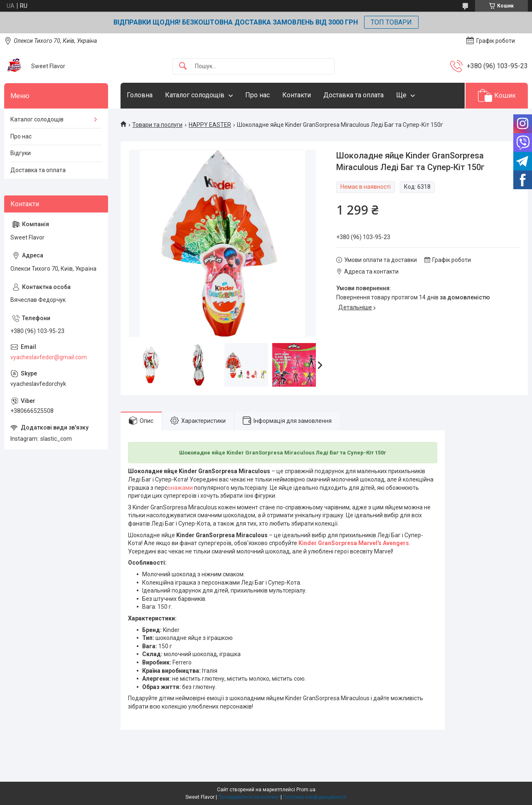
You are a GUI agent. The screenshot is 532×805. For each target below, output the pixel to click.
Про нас (257, 95)
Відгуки (21, 153)
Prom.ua (306, 790)
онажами (180, 488)
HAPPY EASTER (210, 125)
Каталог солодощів (195, 95)
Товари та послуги (157, 125)
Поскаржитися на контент (249, 797)
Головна (140, 95)
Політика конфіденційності (315, 797)
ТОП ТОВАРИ (391, 22)
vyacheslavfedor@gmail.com (49, 357)
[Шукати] (183, 66)
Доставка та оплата (353, 95)
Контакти (297, 95)
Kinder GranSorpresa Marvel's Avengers (354, 543)
